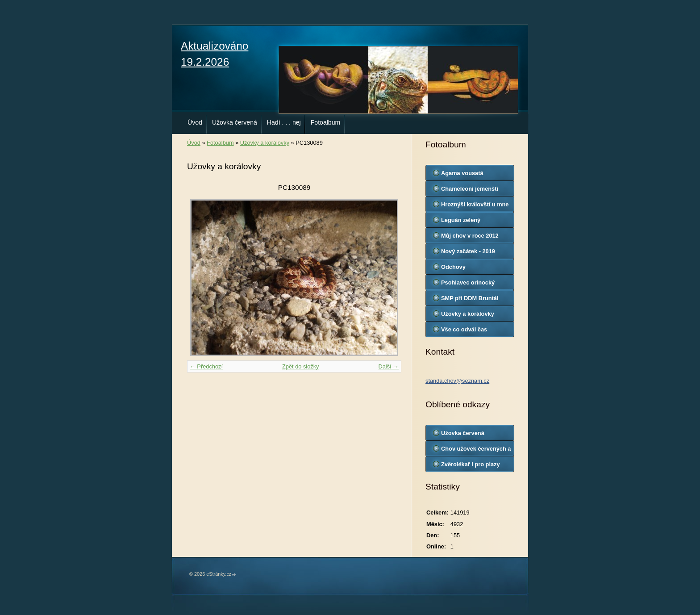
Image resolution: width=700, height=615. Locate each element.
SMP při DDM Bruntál (470, 298)
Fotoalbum (326, 122)
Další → (388, 366)
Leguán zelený (461, 220)
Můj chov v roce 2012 (470, 236)
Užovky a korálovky (265, 143)
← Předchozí (206, 366)
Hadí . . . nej (284, 122)
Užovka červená (235, 122)
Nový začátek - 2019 (468, 251)
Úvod (195, 122)
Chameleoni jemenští (470, 189)
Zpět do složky (301, 366)
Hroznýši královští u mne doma (475, 206)
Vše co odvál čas (464, 329)
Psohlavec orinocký (468, 282)
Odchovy (453, 267)
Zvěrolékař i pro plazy (471, 464)
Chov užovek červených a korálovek (476, 451)
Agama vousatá (462, 173)
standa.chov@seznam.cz (457, 381)
